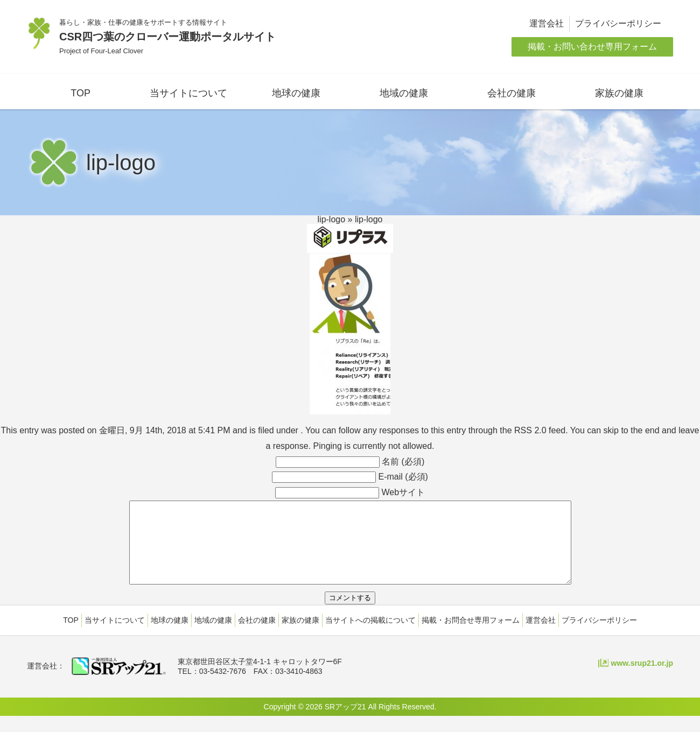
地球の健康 (296, 93)
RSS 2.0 (530, 430)
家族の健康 (619, 93)
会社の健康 (512, 93)
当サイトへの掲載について (370, 636)
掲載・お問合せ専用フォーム (471, 636)
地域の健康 (404, 93)
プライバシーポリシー (618, 23)
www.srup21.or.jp (642, 679)
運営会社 (547, 23)
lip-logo (332, 219)
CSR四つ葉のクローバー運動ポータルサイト (167, 37)
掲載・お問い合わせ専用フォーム (592, 47)
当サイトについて (188, 93)
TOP (80, 93)
